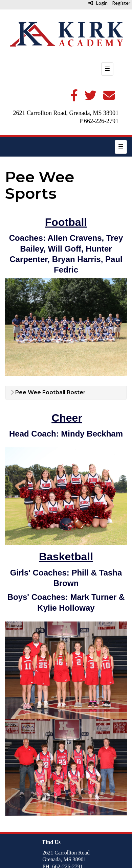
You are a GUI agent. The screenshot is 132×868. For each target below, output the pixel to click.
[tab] (66, 393)
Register (121, 3)
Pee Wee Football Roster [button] (48, 393)
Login (98, 3)
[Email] (109, 98)
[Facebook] (74, 98)
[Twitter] (91, 98)
